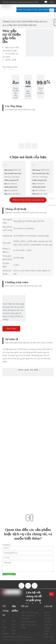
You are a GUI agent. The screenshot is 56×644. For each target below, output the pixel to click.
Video (5, 633)
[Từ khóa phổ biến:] (52, 11)
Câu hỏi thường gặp (30, 612)
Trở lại (32, 519)
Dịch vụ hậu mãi (28, 625)
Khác (23, 628)
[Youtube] (28, 586)
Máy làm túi (40, 22)
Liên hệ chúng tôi (29, 622)
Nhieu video (11, 329)
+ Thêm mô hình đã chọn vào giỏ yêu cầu (28, 200)
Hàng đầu (29, 519)
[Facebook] (21, 586)
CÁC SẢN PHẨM (25, 22)
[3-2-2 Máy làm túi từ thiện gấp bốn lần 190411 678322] (40, 43)
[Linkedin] (35, 586)
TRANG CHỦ (9, 22)
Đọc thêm (51, 595)
